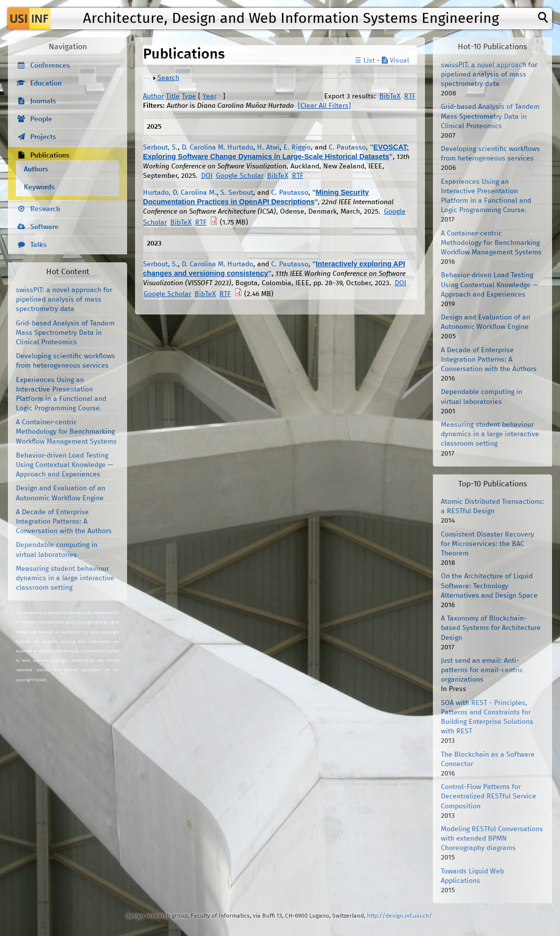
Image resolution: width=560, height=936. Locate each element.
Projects (43, 137)
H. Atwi (268, 148)
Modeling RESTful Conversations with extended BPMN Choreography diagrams (492, 839)
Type (189, 96)
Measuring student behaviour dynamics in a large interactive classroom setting (65, 578)
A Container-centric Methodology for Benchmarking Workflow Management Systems (66, 432)
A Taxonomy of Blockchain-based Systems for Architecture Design (491, 628)
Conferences (50, 66)
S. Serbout (237, 193)
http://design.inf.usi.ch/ (399, 916)
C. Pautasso (347, 148)
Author (153, 96)
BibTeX (390, 96)
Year (210, 96)
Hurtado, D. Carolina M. (180, 193)
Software (44, 227)
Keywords (39, 187)
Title (173, 96)
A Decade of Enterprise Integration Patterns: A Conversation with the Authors (64, 522)
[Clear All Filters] (324, 106)
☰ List (365, 61)
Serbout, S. (160, 148)
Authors (36, 169)
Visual (395, 61)
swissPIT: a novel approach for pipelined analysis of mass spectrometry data (64, 300)
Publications (50, 156)
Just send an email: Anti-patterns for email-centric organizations (482, 670)
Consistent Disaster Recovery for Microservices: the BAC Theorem (488, 544)
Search (168, 78)
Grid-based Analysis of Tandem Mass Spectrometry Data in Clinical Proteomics (65, 333)
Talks (38, 245)
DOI (207, 176)
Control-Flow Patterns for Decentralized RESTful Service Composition (489, 796)
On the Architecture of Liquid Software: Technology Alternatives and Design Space (489, 586)
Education (46, 83)
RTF (410, 96)
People (41, 119)
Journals (43, 101)
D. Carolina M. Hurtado (217, 148)
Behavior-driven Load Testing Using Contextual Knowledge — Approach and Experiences (65, 465)
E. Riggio (297, 148)
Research (45, 209)
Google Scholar (240, 176)
